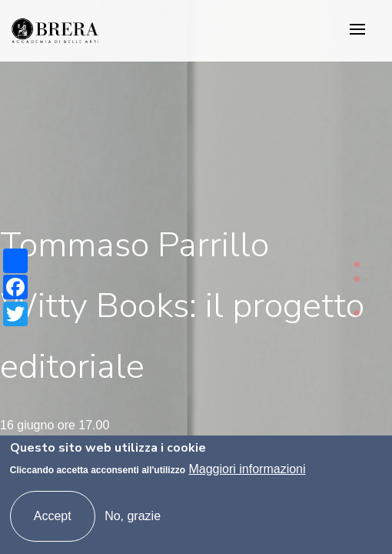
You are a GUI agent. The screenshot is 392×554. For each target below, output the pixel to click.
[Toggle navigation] (357, 30)
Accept (53, 516)
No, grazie (133, 516)
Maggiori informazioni (247, 469)
